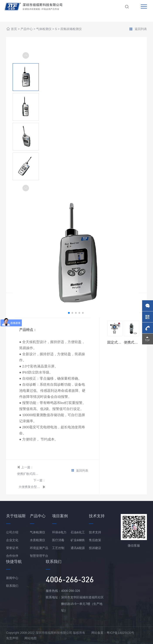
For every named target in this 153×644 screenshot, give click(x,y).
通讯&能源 (78, 548)
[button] (26, 188)
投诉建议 (95, 548)
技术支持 (95, 532)
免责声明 (12, 638)
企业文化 (12, 540)
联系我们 (12, 586)
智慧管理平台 (39, 556)
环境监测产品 (39, 548)
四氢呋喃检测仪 (71, 29)
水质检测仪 (37, 540)
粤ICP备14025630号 (121, 633)
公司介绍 (12, 532)
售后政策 (95, 540)
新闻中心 (12, 578)
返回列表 (138, 29)
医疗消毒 (58, 540)
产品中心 (27, 29)
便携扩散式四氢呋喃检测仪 (28, 474)
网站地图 (31, 638)
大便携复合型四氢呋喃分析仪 (30, 487)
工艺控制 (58, 548)
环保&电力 (59, 532)
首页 (14, 29)
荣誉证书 (12, 548)
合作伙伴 (12, 556)
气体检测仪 (44, 29)
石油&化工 (78, 532)
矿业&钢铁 (78, 540)
